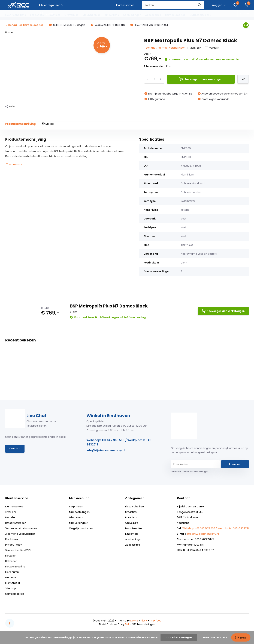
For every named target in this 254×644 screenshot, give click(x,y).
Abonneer (235, 464)
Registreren (76, 507)
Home (9, 32)
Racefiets (54, 15)
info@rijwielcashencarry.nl (106, 450)
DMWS (134, 621)
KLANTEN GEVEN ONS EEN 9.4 (151, 25)
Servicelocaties (175, 15)
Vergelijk (212, 48)
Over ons (11, 512)
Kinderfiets (112, 15)
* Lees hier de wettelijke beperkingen (190, 471)
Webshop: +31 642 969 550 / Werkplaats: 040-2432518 (120, 442)
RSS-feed (156, 621)
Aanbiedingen (132, 15)
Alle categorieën (51, 5)
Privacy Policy (14, 545)
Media (48, 124)
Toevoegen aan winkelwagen (201, 79)
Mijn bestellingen (79, 512)
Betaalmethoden (16, 523)
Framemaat (13, 583)
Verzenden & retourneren (21, 528)
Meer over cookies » (215, 637)
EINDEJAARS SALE (200, 15)
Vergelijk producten (81, 528)
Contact (15, 448)
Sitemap (10, 588)
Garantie (11, 577)
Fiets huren (12, 572)
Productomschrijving (20, 124)
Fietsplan (11, 556)
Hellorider (11, 561)
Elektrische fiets (16, 15)
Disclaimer (12, 539)
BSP (199, 48)
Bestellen (11, 517)
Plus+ (144, 621)
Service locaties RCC (18, 550)
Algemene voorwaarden (20, 534)
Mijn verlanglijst (78, 523)
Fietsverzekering (15, 567)
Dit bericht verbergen (179, 637)
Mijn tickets (76, 517)
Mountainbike (92, 15)
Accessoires (153, 15)
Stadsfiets (37, 15)
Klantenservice (125, 5)
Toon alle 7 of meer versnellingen (165, 48)
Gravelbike (71, 15)
